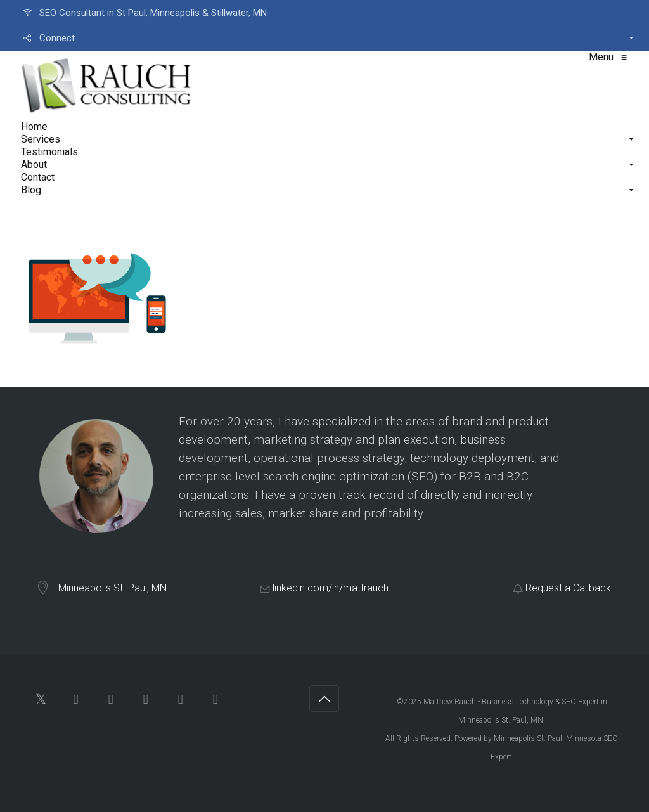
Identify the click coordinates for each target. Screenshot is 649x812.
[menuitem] (324, 13)
